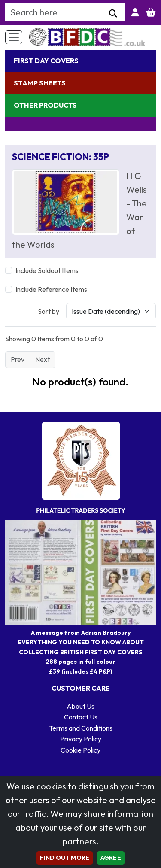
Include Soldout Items (47, 270)
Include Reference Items (51, 289)
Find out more (65, 858)
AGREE (111, 858)
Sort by (49, 311)
